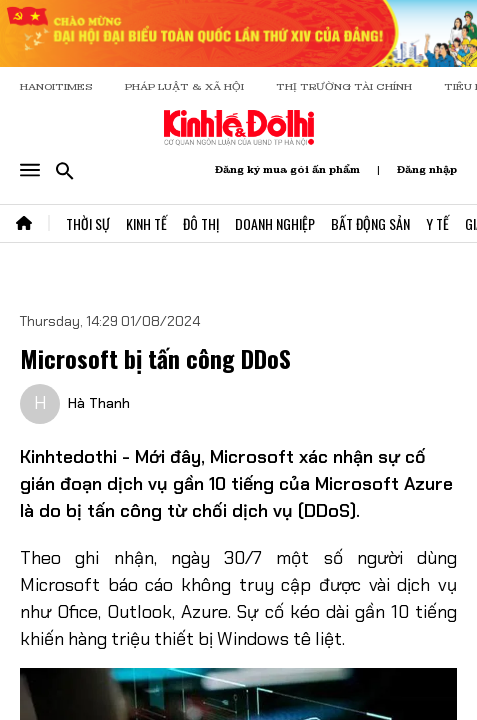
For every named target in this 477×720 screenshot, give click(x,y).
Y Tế (437, 223)
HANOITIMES (56, 86)
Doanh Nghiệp (275, 223)
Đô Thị (201, 223)
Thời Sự (88, 223)
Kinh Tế (146, 223)
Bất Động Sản (370, 223)
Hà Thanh (99, 403)
